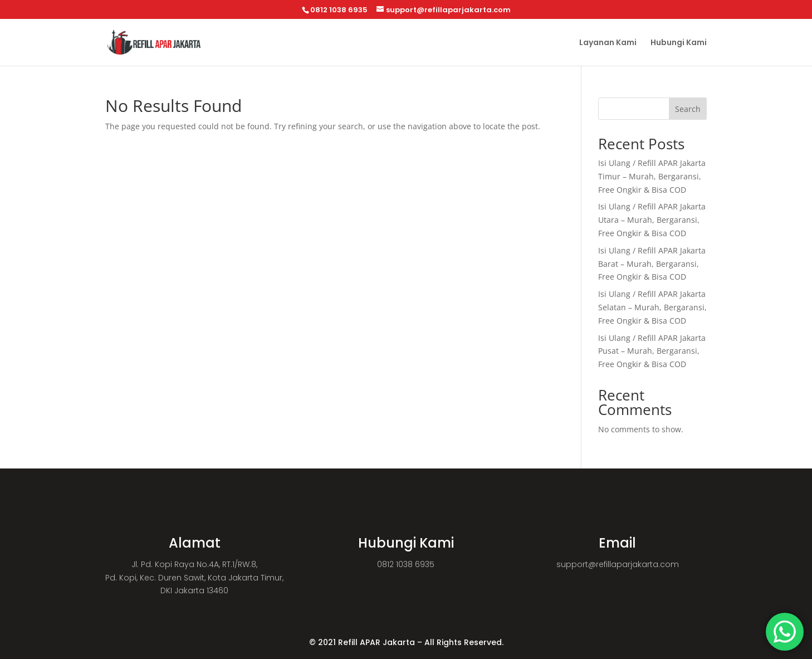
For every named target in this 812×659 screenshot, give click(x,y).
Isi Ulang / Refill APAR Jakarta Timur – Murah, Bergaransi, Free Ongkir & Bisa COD (652, 176)
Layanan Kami (608, 43)
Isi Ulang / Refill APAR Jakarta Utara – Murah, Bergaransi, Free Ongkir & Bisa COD (652, 220)
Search (688, 109)
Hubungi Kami (679, 43)
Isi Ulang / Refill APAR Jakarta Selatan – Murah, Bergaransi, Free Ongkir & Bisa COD (652, 307)
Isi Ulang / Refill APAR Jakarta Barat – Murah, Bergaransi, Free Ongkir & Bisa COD (652, 264)
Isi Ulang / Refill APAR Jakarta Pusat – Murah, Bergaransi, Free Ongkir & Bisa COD (652, 351)
